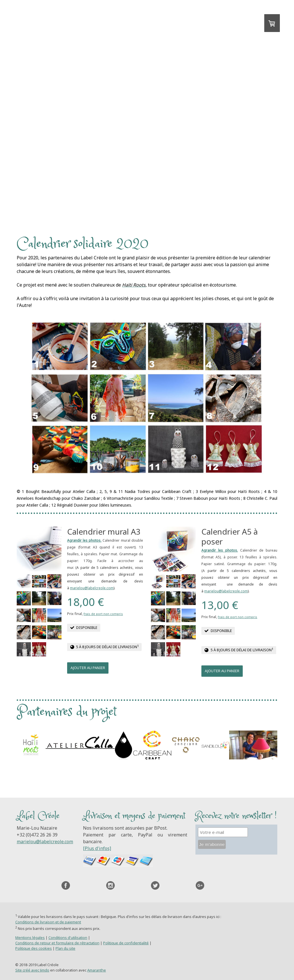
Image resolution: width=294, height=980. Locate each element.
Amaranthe (97, 970)
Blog (237, 180)
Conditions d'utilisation (68, 938)
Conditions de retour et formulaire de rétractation (57, 943)
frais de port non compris (103, 614)
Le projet (131, 180)
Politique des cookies (34, 948)
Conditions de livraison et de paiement (48, 922)
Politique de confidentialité (126, 943)
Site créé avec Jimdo (32, 970)
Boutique (168, 180)
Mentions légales (30, 938)
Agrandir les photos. (84, 540)
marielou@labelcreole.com (92, 588)
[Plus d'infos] (97, 848)
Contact (95, 180)
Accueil (61, 180)
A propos (206, 180)
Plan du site (65, 948)
